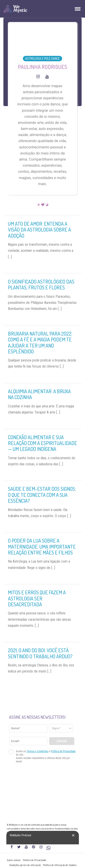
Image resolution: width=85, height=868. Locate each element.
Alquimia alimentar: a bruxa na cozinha (39, 394)
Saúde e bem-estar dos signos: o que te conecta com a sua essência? (42, 495)
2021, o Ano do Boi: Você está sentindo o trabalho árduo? (40, 653)
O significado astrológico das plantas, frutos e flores (41, 284)
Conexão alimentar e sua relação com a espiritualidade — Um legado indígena (42, 443)
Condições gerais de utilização (25, 865)
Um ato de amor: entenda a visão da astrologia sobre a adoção (39, 230)
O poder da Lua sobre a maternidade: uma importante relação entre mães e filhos (42, 546)
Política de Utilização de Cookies (60, 865)
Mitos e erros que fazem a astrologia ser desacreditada (37, 598)
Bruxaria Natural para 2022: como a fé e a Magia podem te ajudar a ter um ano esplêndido (40, 342)
